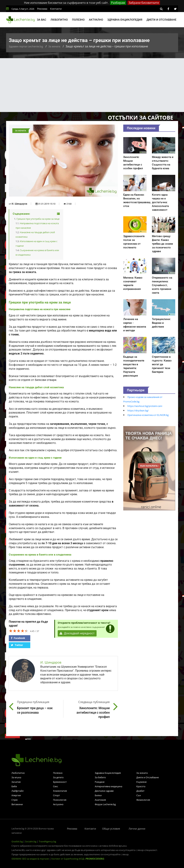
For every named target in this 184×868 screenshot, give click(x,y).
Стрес (15, 800)
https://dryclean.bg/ (138, 410)
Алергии (16, 795)
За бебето (100, 777)
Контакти (56, 9)
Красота (141, 786)
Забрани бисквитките (144, 3)
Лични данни (137, 829)
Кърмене (141, 782)
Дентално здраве (104, 791)
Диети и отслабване (161, 20)
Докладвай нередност (77, 633)
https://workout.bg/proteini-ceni (145, 406)
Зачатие (16, 782)
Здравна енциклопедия (125, 20)
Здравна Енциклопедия (108, 773)
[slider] (19, 631)
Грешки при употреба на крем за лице (38, 219)
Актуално (96, 20)
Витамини (17, 804)
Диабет (140, 791)
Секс (56, 786)
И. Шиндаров (19, 204)
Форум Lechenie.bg (105, 804)
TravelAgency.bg (47, 841)
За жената (54, 46)
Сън (139, 795)
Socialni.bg (31, 841)
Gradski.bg (17, 841)
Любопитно (59, 20)
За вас (42, 20)
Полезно (78, 20)
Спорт (56, 795)
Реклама (42, 9)
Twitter (17, 645)
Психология (60, 800)
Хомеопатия (60, 791)
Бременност (60, 782)
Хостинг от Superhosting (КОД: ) (78, 859)
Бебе (14, 786)
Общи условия (111, 829)
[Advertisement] (92, 85)
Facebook (18, 638)
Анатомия (100, 800)
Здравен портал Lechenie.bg (26, 46)
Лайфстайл (17, 791)
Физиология (143, 800)
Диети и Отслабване (148, 777)
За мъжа (16, 777)
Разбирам (118, 3)
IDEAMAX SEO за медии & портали (30, 859)
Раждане (100, 782)
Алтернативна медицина (108, 786)
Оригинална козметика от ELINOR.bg (148, 415)
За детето (58, 777)
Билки (98, 795)
